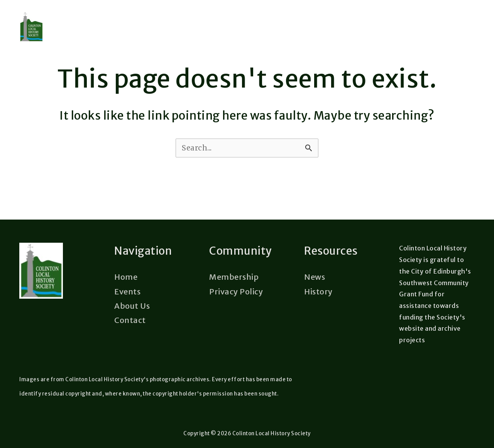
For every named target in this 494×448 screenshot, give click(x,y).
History (318, 292)
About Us (132, 306)
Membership (234, 277)
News (315, 277)
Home (126, 277)
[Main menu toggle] (469, 42)
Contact (130, 320)
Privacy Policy (236, 292)
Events (127, 292)
